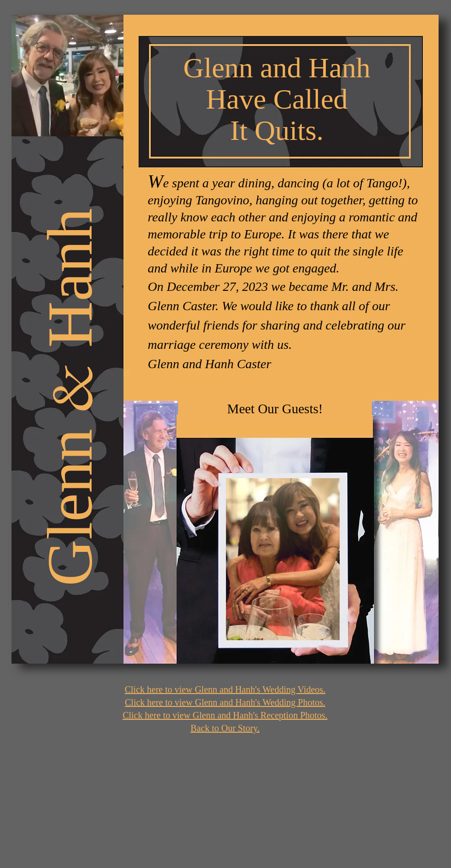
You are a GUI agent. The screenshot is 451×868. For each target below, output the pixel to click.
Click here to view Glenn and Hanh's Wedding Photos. (225, 702)
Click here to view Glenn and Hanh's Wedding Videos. (225, 689)
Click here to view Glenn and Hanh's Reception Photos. (225, 715)
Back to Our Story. (225, 728)
